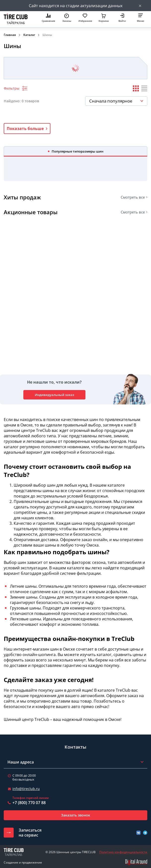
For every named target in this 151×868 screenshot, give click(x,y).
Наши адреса (21, 762)
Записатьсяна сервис (30, 833)
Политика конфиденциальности (123, 852)
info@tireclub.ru (26, 789)
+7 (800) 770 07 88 (29, 803)
